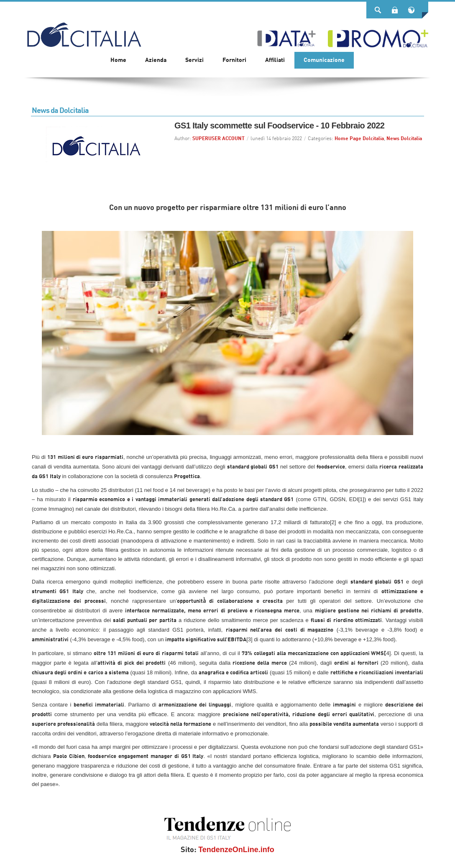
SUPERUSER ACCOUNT (219, 139)
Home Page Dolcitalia (359, 139)
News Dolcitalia (404, 139)
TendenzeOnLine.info (236, 850)
